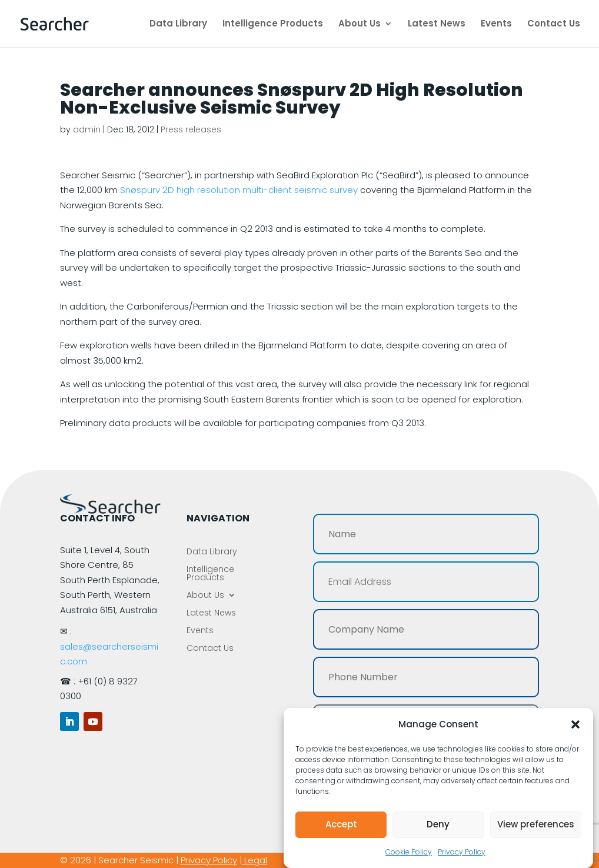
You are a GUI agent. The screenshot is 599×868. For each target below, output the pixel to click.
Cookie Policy (409, 852)
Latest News (437, 24)
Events (496, 24)
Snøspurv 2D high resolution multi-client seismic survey (239, 190)
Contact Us (554, 24)
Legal (256, 860)
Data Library (178, 24)
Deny (438, 824)
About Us (360, 24)
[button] (575, 724)
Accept (341, 824)
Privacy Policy (462, 852)
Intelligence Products (273, 24)
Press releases (191, 129)
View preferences (536, 824)
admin (87, 129)
